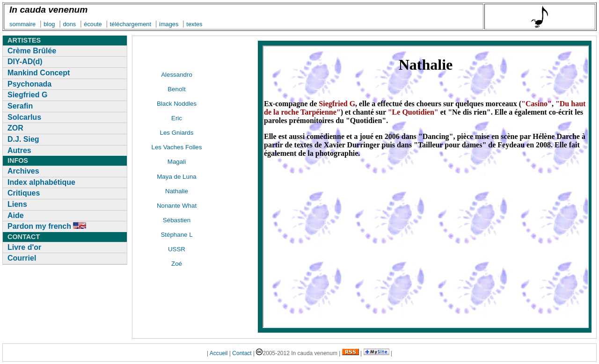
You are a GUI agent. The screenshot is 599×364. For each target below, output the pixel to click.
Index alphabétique (41, 182)
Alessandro (177, 75)
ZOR (15, 128)
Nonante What (177, 206)
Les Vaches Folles (177, 147)
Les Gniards (177, 133)
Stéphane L (176, 235)
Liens (17, 204)
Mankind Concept (39, 73)
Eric (177, 118)
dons (69, 24)
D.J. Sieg (23, 139)
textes (194, 24)
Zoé (177, 264)
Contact (242, 353)
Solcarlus (24, 117)
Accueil (219, 353)
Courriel (22, 258)
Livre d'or (24, 247)
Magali (177, 162)
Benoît (177, 89)
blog (49, 24)
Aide (16, 215)
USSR (177, 249)
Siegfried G (27, 95)
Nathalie (177, 191)
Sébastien (177, 220)
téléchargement (131, 24)
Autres (19, 150)
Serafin (20, 106)
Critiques (24, 193)
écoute (93, 24)
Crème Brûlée (32, 51)
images (169, 24)
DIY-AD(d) (25, 62)
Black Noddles (177, 104)
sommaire (22, 24)
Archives (23, 171)
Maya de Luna (176, 177)
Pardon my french (47, 226)
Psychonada (29, 84)
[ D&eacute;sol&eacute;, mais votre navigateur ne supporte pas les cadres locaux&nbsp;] (426, 187)
